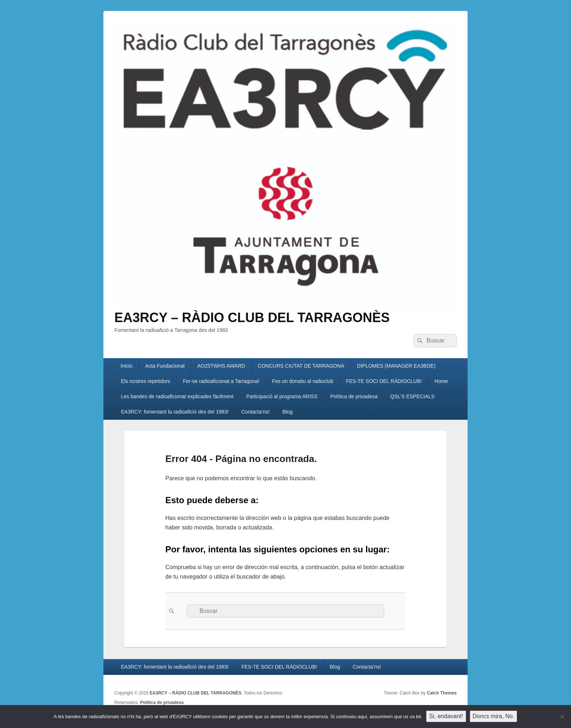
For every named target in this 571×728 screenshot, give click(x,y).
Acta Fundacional (165, 366)
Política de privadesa (354, 396)
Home (441, 381)
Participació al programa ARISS (282, 396)
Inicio (127, 366)
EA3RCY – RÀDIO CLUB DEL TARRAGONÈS (252, 318)
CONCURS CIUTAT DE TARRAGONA (301, 366)
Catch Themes (442, 693)
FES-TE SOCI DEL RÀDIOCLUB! (384, 381)
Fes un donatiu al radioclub (303, 381)
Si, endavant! (446, 716)
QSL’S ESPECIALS (412, 396)
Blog (287, 412)
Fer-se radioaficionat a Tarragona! (221, 381)
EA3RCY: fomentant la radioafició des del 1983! (175, 412)
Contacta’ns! (256, 412)
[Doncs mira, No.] (562, 717)
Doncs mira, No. (494, 716)
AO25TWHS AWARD (221, 366)
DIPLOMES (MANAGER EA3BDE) (396, 366)
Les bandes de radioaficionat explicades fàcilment (177, 396)
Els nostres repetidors (145, 381)
